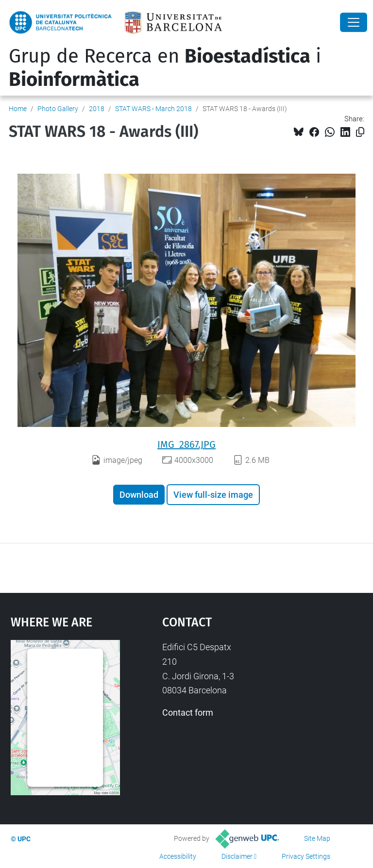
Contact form (188, 712)
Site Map (317, 838)
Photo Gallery (58, 109)
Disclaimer (237, 856)
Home (18, 109)
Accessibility (178, 856)
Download (139, 495)
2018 (97, 109)
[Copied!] (360, 132)
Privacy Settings (306, 856)
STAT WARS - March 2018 (153, 109)
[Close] (354, 22)
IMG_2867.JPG (186, 444)
